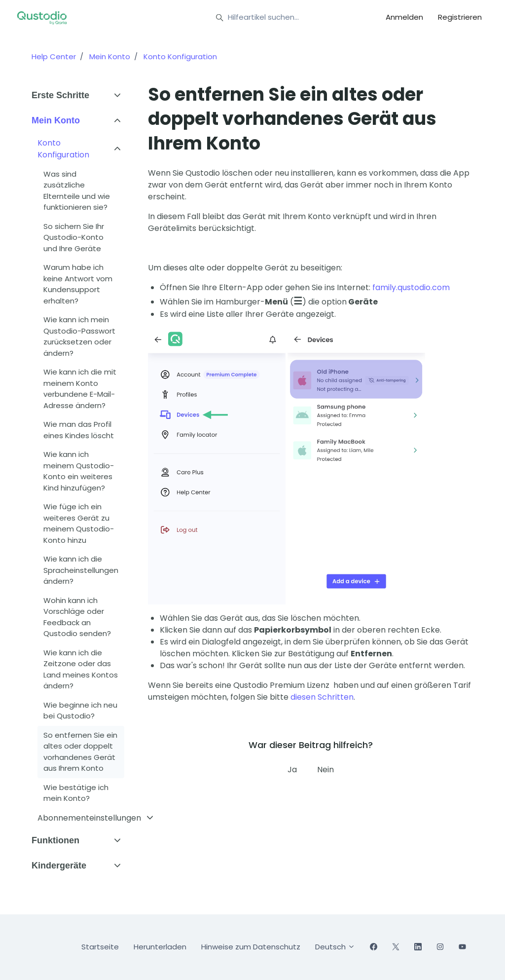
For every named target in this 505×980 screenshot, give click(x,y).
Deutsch (335, 947)
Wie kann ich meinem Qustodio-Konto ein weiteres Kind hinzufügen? (79, 471)
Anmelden (404, 17)
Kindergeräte (59, 866)
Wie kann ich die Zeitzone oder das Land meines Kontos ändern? (81, 669)
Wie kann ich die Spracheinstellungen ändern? (81, 570)
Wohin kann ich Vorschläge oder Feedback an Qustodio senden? (77, 617)
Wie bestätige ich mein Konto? (76, 793)
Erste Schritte (60, 95)
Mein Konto (110, 57)
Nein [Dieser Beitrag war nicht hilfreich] (325, 770)
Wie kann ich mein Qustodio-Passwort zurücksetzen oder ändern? (79, 336)
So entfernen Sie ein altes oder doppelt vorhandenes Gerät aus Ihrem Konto (80, 752)
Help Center (54, 57)
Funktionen (55, 840)
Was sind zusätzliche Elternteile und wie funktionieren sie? (77, 191)
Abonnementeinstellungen (89, 818)
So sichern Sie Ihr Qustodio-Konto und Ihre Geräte (74, 237)
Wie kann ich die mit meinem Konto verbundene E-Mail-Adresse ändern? (80, 389)
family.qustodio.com (411, 287)
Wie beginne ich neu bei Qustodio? (80, 711)
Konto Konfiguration (180, 57)
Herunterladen (160, 947)
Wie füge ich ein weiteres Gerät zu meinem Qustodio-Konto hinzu (79, 523)
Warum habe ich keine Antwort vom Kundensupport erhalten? (78, 284)
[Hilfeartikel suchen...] (288, 18)
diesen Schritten (322, 697)
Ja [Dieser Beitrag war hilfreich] (292, 770)
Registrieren (460, 17)
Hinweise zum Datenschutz (251, 947)
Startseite (100, 947)
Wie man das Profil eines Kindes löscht (79, 430)
